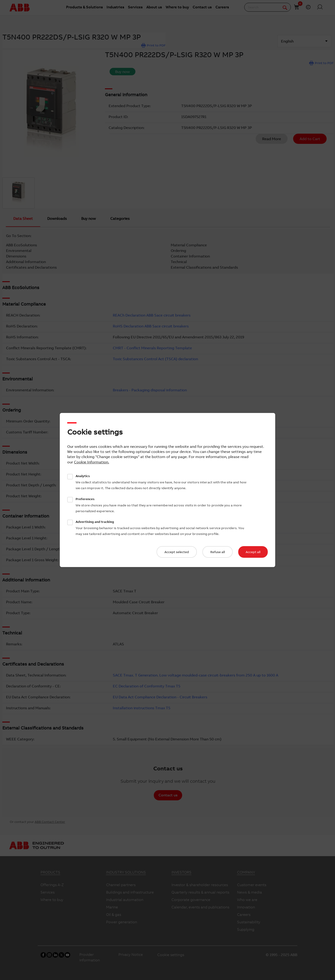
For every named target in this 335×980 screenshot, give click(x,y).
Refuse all (218, 552)
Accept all (253, 552)
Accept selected (177, 552)
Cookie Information (91, 462)
